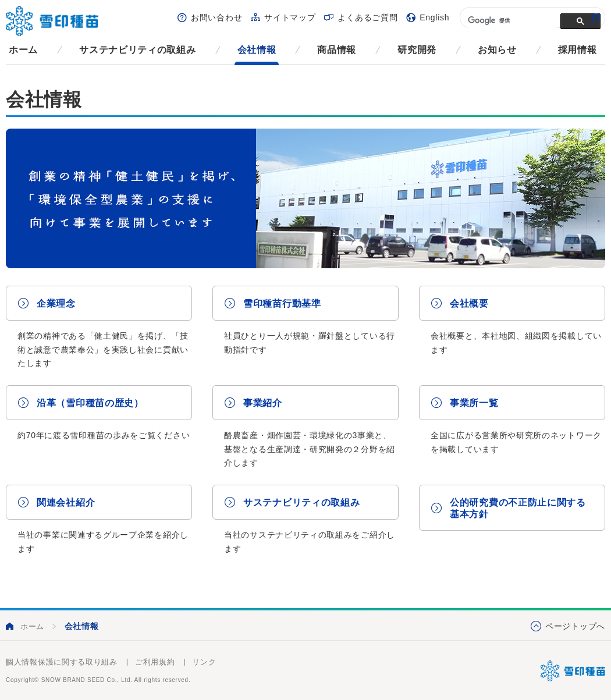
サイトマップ (290, 17)
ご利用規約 (155, 662)
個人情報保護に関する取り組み (62, 662)
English (434, 17)
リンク (204, 662)
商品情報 (337, 50)
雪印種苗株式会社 (573, 671)
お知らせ (497, 50)
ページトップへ (575, 626)
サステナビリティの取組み (137, 50)
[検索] (511, 20)
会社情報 (257, 50)
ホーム (23, 50)
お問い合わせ (216, 17)
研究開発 (417, 50)
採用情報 (578, 50)
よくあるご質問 (367, 17)
